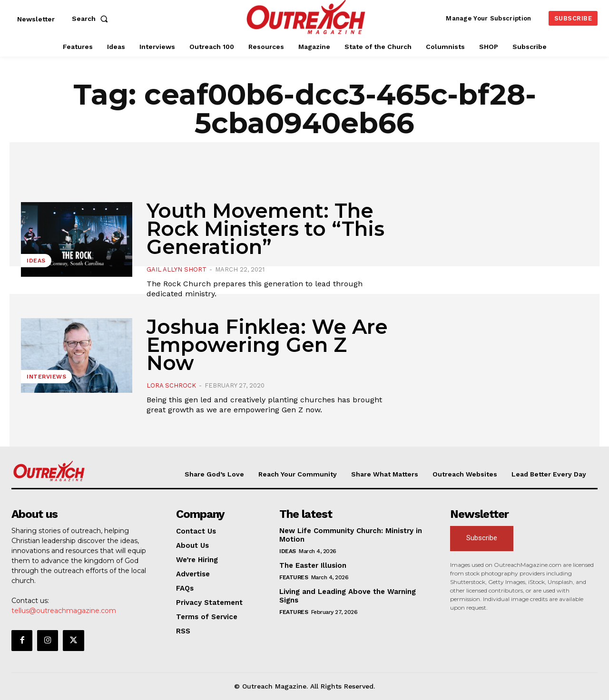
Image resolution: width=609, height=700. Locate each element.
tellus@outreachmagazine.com (64, 611)
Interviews (46, 377)
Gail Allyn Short (177, 269)
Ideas (36, 261)
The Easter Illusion (313, 565)
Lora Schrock (171, 385)
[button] (92, 19)
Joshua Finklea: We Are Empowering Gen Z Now (267, 345)
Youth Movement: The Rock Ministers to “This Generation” (265, 229)
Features (294, 577)
